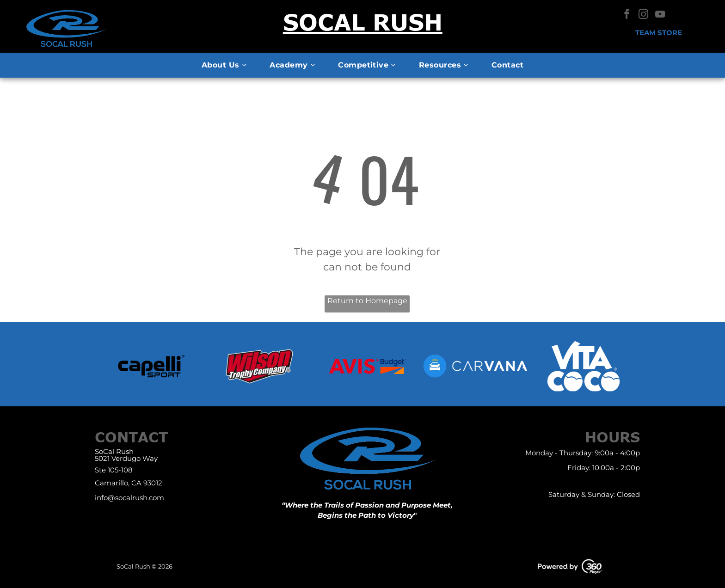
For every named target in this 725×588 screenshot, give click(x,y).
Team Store (659, 33)
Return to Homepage (367, 301)
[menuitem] (224, 65)
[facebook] (627, 15)
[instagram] (644, 15)
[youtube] (660, 15)
